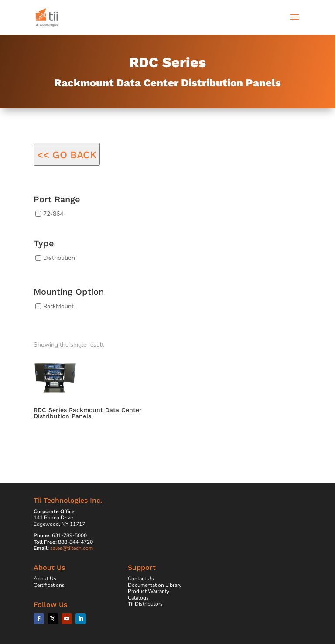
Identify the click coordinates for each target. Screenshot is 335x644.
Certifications (49, 585)
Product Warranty (149, 591)
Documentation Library (155, 585)
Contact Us (141, 579)
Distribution (59, 258)
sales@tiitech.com (72, 548)
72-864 (53, 214)
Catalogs (138, 598)
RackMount (58, 306)
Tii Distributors (145, 604)
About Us (45, 579)
